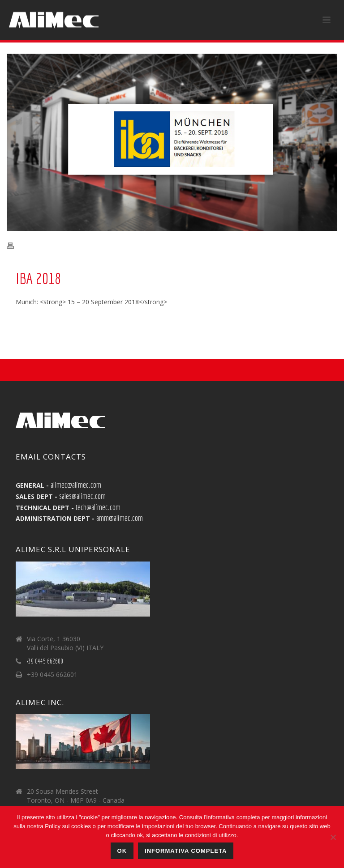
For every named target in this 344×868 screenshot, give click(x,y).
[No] (333, 837)
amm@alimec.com (120, 518)
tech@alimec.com (98, 507)
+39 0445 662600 (45, 661)
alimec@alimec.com (76, 485)
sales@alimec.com (82, 496)
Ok (122, 851)
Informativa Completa (186, 851)
